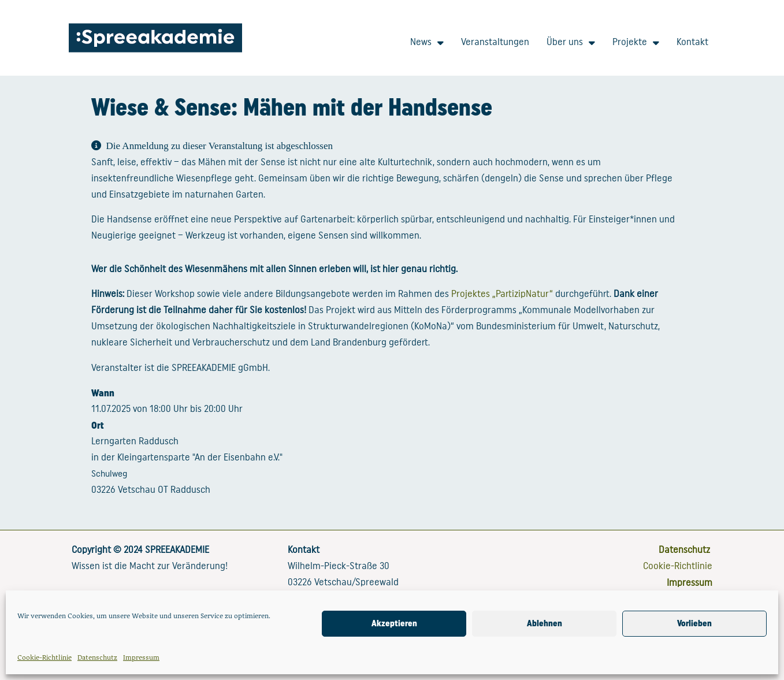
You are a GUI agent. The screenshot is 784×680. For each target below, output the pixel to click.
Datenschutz (97, 657)
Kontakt (692, 42)
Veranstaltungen (495, 42)
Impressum (141, 657)
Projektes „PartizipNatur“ (502, 294)
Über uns (571, 42)
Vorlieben (694, 623)
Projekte (636, 42)
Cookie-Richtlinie (44, 657)
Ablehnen (545, 623)
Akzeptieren (394, 623)
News (427, 42)
